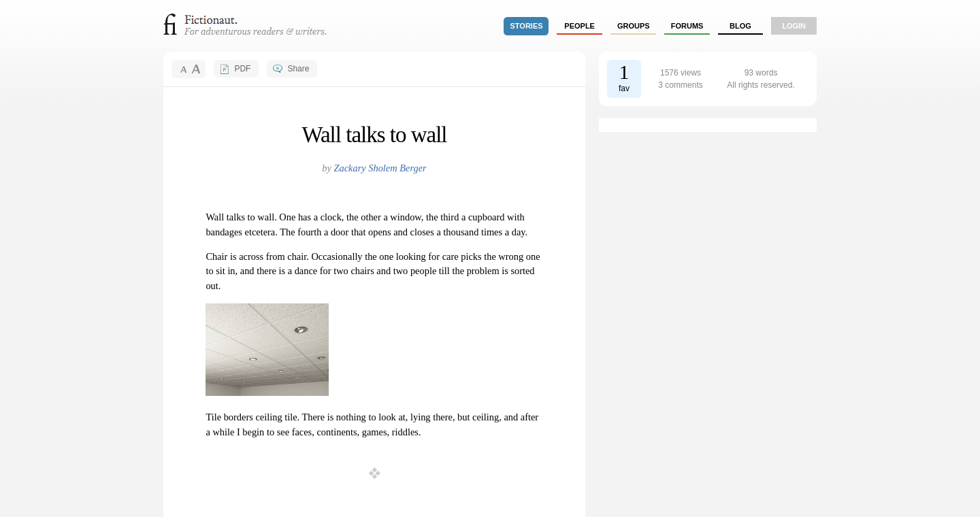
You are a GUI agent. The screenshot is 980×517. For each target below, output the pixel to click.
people (579, 26)
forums (687, 26)
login (794, 26)
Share (298, 69)
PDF (242, 69)
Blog (740, 26)
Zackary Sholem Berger (380, 168)
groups (634, 26)
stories (527, 26)
